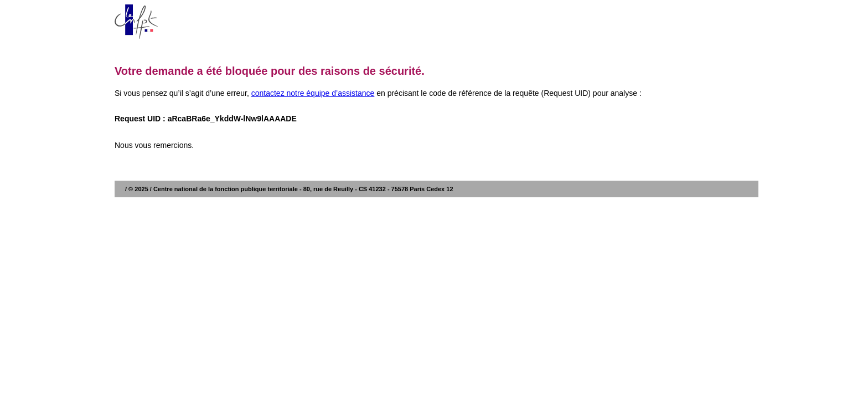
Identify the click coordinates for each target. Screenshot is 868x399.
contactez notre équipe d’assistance (313, 93)
